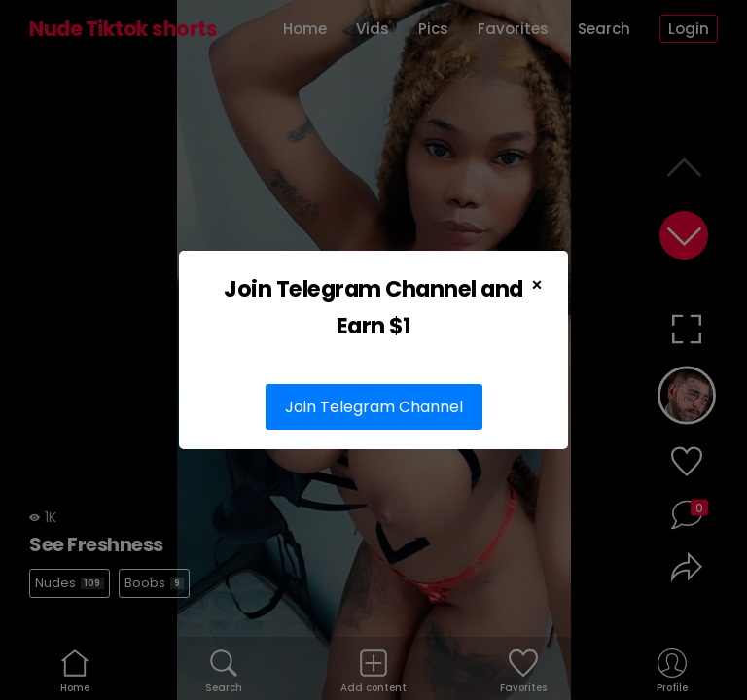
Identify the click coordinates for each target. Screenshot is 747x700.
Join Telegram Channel (374, 407)
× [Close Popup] (537, 285)
